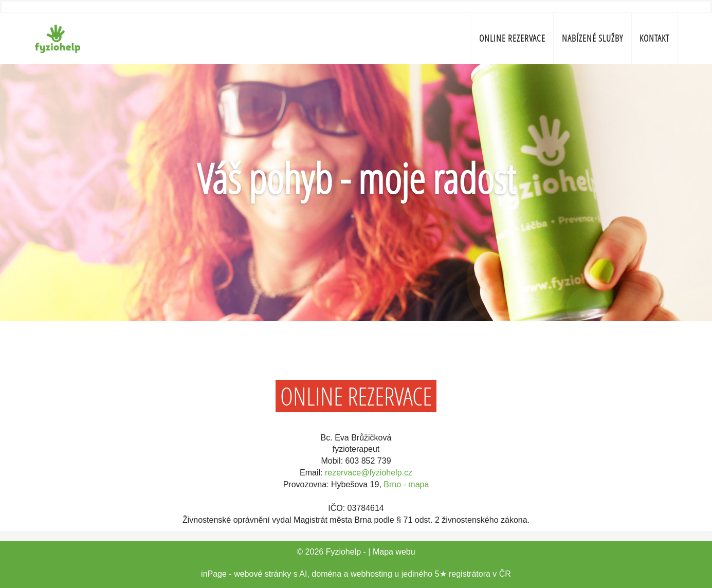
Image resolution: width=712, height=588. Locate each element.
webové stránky (262, 574)
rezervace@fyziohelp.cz (369, 473)
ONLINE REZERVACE (512, 38)
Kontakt (654, 38)
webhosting (371, 574)
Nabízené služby (592, 38)
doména (326, 574)
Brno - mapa (406, 484)
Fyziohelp (343, 552)
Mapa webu (394, 552)
